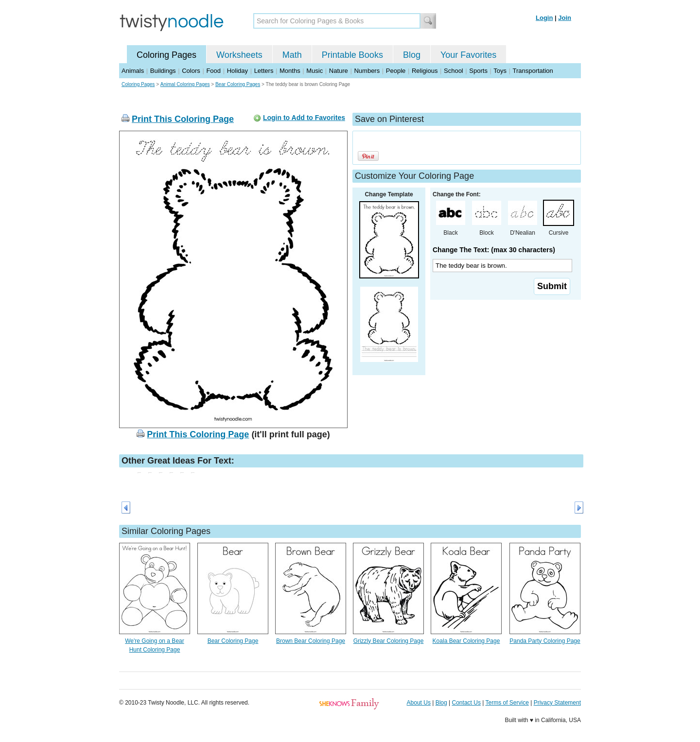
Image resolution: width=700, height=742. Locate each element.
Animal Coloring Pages (185, 84)
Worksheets (239, 55)
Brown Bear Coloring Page (311, 641)
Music (315, 71)
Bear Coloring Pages (238, 84)
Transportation (533, 71)
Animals (133, 71)
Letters (264, 71)
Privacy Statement (557, 703)
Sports (478, 71)
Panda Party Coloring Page (545, 641)
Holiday (237, 71)
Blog (412, 55)
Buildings (163, 71)
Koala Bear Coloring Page (466, 641)
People (396, 71)
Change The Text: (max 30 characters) (494, 250)
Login (544, 18)
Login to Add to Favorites (304, 118)
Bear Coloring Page (233, 641)
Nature (339, 71)
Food (213, 71)
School (454, 71)
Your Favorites (468, 55)
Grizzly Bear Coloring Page (389, 641)
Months (290, 71)
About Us (419, 703)
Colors (191, 71)
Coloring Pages (166, 55)
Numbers (367, 71)
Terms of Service (507, 703)
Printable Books (352, 55)
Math (292, 55)
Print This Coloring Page (183, 119)
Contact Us (466, 703)
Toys (500, 71)
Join (565, 18)
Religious (425, 71)
